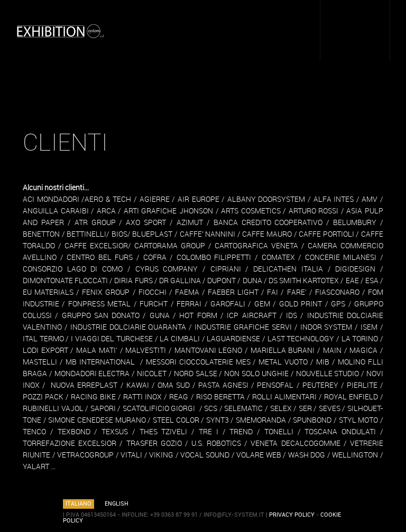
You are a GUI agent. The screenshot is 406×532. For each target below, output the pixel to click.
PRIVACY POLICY (292, 515)
